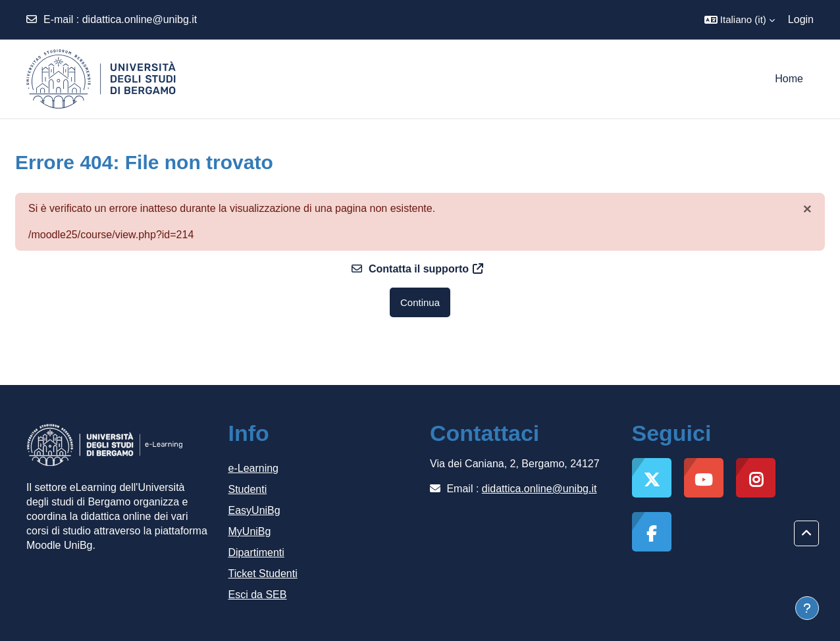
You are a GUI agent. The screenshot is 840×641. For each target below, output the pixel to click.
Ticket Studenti (263, 574)
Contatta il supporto (417, 269)
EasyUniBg (254, 510)
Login (801, 19)
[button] (740, 20)
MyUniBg (250, 531)
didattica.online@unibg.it (140, 19)
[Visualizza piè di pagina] (807, 608)
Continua (420, 302)
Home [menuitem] (789, 79)
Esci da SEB (258, 595)
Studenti (248, 489)
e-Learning (254, 468)
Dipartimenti (256, 552)
